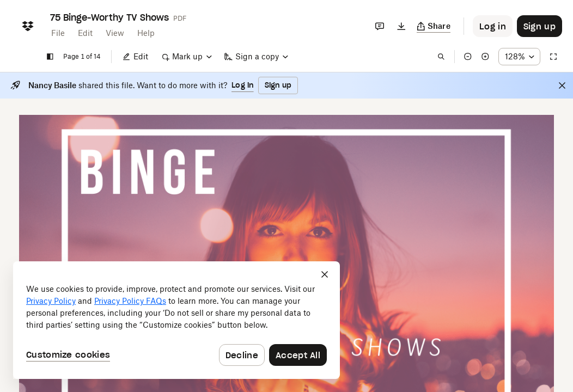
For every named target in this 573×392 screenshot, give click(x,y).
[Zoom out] (468, 57)
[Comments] (380, 26)
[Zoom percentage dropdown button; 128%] (519, 57)
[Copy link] (434, 26)
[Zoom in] (485, 57)
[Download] (401, 26)
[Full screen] (553, 57)
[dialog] (176, 320)
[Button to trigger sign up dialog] (540, 26)
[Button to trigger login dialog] (493, 26)
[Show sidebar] (50, 57)
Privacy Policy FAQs (130, 301)
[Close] (562, 85)
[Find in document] (441, 57)
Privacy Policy (51, 301)
